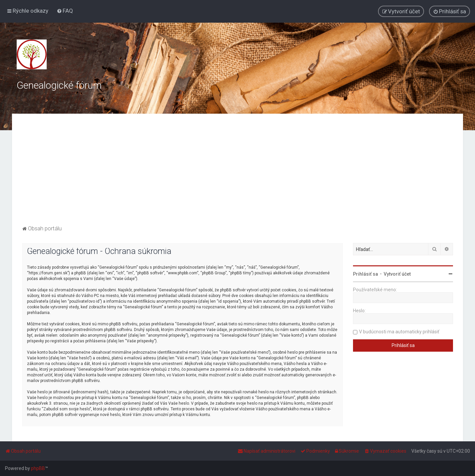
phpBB (38, 468)
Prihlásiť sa (365, 274)
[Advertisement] (238, 174)
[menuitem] (65, 11)
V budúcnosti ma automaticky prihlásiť (399, 332)
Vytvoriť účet (397, 274)
